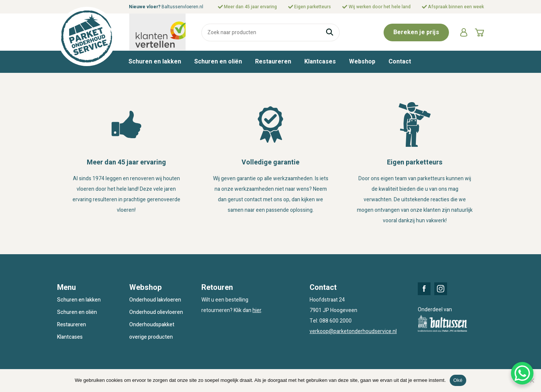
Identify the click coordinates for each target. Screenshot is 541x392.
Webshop (362, 62)
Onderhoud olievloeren (156, 312)
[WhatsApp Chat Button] (522, 373)
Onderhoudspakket (152, 325)
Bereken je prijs (416, 32)
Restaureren (273, 62)
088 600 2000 (335, 321)
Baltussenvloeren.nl (182, 7)
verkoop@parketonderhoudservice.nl (353, 331)
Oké (458, 380)
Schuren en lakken (155, 62)
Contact (400, 62)
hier (257, 310)
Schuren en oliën (218, 62)
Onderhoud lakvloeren (155, 300)
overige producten (151, 337)
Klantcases (320, 62)
